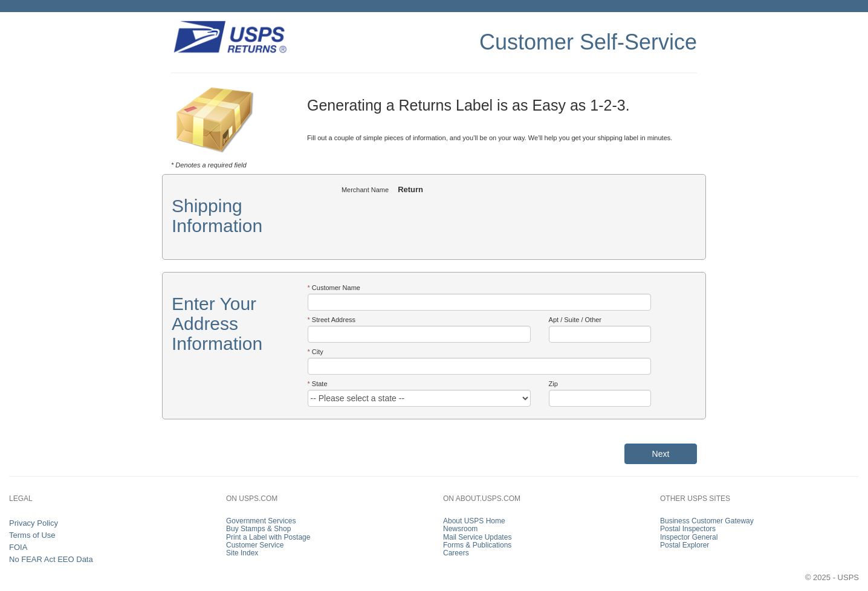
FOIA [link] (18, 547)
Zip (553, 384)
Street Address (334, 320)
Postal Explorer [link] (685, 545)
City (318, 352)
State (320, 384)
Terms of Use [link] (32, 535)
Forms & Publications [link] (477, 545)
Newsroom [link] (460, 529)
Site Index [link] (242, 553)
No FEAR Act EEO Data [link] (51, 559)
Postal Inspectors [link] (688, 529)
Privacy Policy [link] (34, 523)
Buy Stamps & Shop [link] (258, 529)
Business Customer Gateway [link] (707, 521)
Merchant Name (365, 190)
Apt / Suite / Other (575, 320)
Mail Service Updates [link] (477, 537)
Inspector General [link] (689, 537)
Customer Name (336, 288)
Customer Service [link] (255, 545)
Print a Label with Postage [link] (268, 537)
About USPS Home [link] (474, 521)
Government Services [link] (261, 521)
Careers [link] (456, 553)
